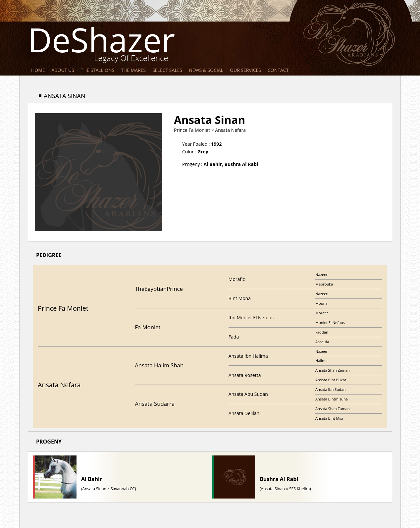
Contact (278, 70)
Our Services (245, 70)
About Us (63, 70)
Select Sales (167, 70)
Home (38, 70)
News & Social (206, 70)
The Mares (133, 70)
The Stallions (98, 70)
